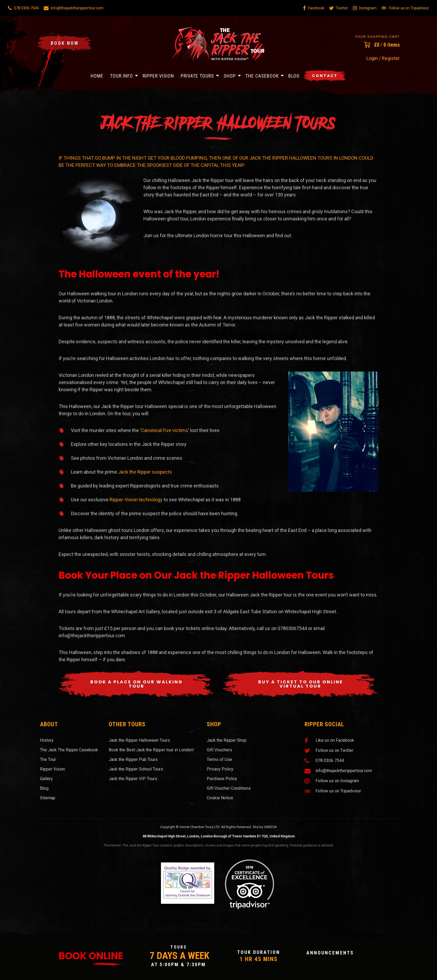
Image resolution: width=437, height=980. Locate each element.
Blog (294, 76)
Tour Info (122, 76)
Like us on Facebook (329, 740)
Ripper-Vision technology (136, 500)
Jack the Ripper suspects (145, 472)
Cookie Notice (220, 798)
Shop (230, 76)
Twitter (339, 8)
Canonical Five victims (165, 430)
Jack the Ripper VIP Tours (133, 779)
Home (97, 76)
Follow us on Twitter (329, 751)
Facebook (314, 8)
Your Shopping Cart (377, 37)
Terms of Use (219, 759)
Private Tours (197, 76)
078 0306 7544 (23, 8)
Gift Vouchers (219, 750)
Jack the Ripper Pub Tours (133, 759)
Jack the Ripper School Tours (136, 769)
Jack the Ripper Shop (227, 740)
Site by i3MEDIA (265, 827)
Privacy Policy (220, 769)
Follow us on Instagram (332, 781)
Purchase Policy (222, 779)
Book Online (91, 956)
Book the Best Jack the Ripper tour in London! (151, 750)
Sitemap (48, 798)
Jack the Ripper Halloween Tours (139, 740)
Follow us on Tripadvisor (405, 8)
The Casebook (262, 76)
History (47, 740)
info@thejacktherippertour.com (74, 8)
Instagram (365, 8)
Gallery (46, 779)
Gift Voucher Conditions (229, 788)
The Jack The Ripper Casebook (69, 750)
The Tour (48, 759)
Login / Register (383, 58)
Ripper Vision (158, 76)
